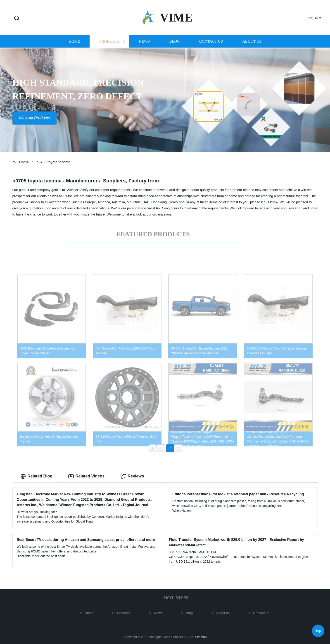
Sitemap (201, 637)
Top (318, 630)
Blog (174, 42)
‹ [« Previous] (152, 448)
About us (252, 42)
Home (74, 42)
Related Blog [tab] (36, 476)
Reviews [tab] (132, 476)
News (144, 42)
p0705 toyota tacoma (53, 162)
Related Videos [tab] (87, 476)
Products (109, 42)
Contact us (211, 42)
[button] (17, 18)
